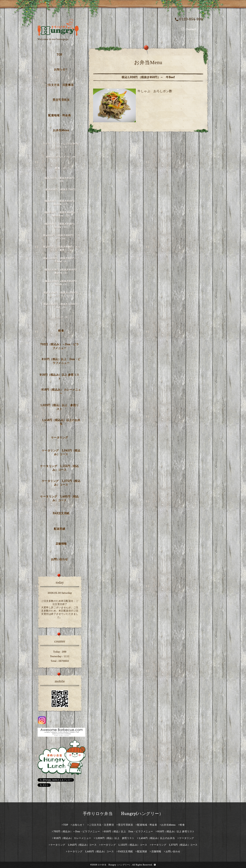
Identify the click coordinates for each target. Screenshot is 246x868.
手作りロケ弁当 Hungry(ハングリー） (123, 814)
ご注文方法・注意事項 (60, 85)
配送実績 (59, 529)
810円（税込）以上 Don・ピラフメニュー (61, 361)
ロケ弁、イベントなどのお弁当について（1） (61, 145)
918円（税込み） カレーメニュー (61, 391)
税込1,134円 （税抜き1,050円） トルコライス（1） (62, 294)
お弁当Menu (61, 130)
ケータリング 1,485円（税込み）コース (59, 498)
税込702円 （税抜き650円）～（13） (62, 180)
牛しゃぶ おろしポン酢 (155, 91)
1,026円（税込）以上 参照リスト (59, 407)
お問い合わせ (60, 559)
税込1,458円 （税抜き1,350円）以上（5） (61, 306)
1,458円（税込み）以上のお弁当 (61, 422)
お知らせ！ (61, 69)
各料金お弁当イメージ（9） (62, 157)
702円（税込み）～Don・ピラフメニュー (60, 346)
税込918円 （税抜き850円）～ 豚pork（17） (62, 202)
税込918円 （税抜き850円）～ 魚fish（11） (62, 225)
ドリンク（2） (61, 317)
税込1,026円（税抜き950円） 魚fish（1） (63, 283)
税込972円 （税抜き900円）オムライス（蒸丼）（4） (61, 248)
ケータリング (60, 437)
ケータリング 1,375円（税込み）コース (61, 483)
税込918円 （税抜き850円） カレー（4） (61, 237)
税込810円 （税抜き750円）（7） (61, 191)
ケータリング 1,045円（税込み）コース (61, 452)
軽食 (61, 331)
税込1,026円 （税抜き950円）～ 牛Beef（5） (62, 260)
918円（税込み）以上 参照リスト (59, 377)
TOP (59, 55)
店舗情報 (61, 544)
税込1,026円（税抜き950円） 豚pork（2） (63, 271)
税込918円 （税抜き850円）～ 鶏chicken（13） (62, 214)
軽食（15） (61, 168)
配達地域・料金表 (59, 115)
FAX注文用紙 (61, 513)
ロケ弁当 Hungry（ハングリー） (114, 865)
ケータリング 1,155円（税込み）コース (59, 468)
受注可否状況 (61, 100)
